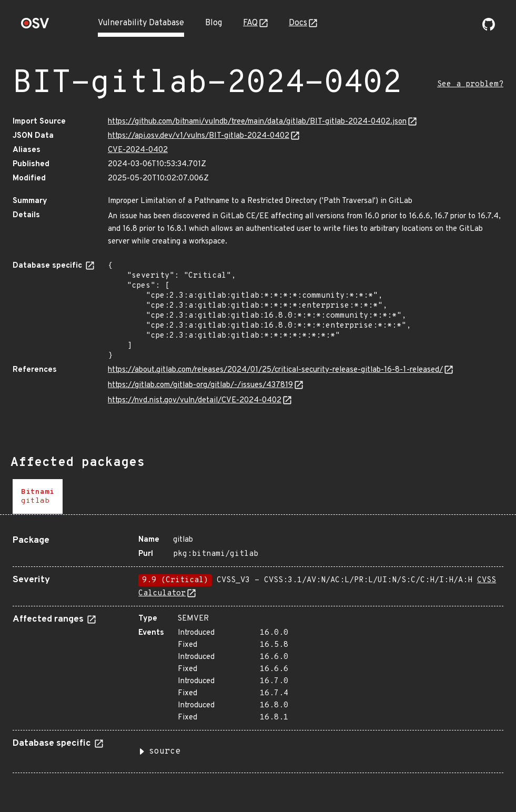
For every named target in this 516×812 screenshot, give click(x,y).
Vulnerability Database (141, 23)
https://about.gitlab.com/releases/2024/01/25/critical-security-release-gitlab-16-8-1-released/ (275, 370)
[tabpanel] (258, 650)
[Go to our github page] (489, 28)
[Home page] (35, 27)
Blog (214, 23)
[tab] (38, 497)
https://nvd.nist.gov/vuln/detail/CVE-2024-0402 (195, 400)
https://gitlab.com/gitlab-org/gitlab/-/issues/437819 (200, 385)
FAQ (250, 23)
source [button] (165, 752)
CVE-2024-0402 (138, 150)
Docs (298, 23)
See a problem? (470, 84)
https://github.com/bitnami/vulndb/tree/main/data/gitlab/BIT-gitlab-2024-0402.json (257, 122)
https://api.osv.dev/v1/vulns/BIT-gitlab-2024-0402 (199, 136)
